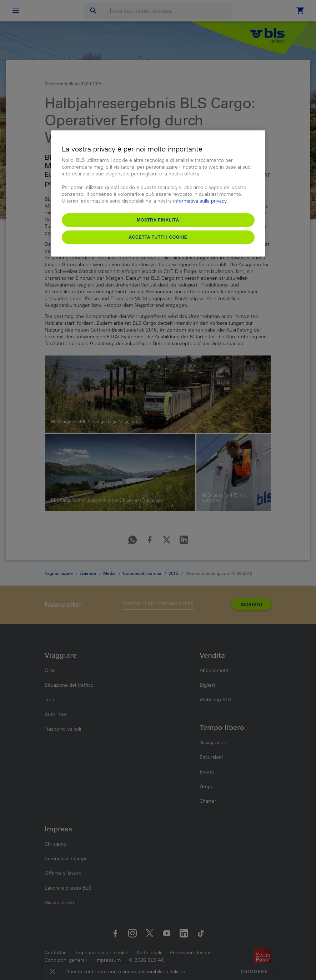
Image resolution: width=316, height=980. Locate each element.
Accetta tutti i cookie (158, 237)
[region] (158, 194)
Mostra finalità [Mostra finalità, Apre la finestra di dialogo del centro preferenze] (158, 220)
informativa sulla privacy (200, 201)
